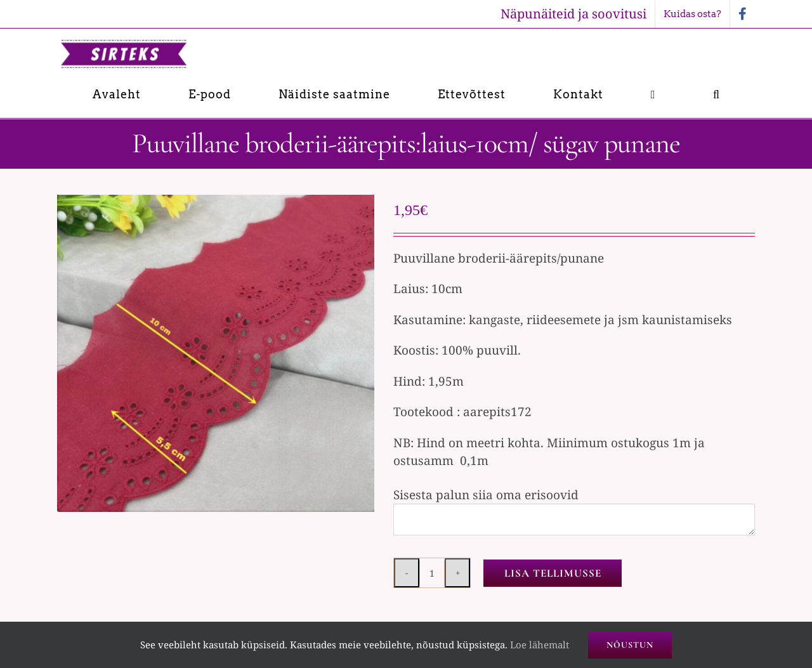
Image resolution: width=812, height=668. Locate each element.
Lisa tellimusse (553, 573)
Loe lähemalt (540, 645)
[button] (717, 94)
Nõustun (630, 645)
